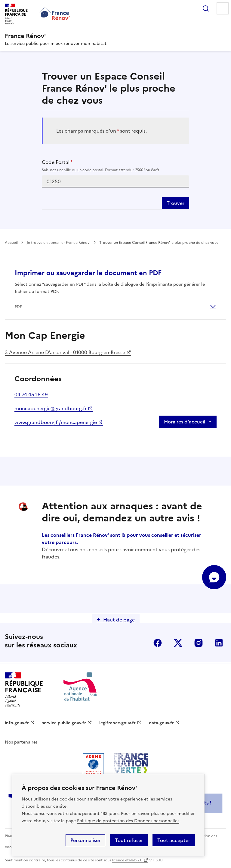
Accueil (11, 243)
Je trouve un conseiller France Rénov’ (59, 243)
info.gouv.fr (17, 723)
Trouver (176, 203)
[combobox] (116, 181)
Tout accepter (174, 840)
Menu (223, 8)
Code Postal (116, 166)
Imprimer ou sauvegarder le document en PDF (88, 273)
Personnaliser (85, 840)
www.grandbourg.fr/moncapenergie (56, 422)
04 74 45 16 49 (31, 395)
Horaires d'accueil (185, 422)
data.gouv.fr (161, 723)
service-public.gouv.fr (64, 723)
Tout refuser (129, 840)
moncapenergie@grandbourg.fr (51, 408)
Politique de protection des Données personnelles (128, 821)
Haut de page (119, 620)
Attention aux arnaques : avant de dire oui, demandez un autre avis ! (122, 512)
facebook (158, 643)
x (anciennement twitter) (178, 643)
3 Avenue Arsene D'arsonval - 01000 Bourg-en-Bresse (65, 352)
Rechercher (206, 8)
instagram (199, 643)
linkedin (219, 643)
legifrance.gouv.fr (117, 723)
